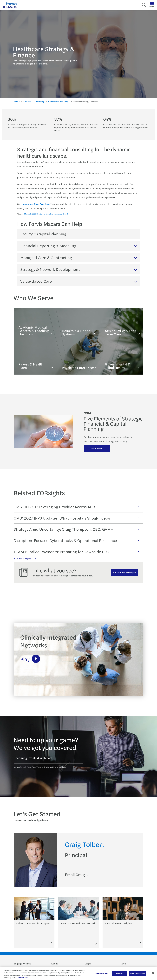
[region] (78, 973)
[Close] (153, 973)
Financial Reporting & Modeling (48, 246)
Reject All (119, 973)
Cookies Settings (102, 973)
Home (17, 101)
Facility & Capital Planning (43, 234)
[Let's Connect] (85, 943)
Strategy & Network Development (50, 269)
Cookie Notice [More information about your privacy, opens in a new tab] (23, 977)
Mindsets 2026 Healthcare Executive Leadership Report (46, 214)
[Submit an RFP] (41, 943)
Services (27, 101)
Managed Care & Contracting (46, 257)
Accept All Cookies (137, 973)
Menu (152, 5)
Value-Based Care (36, 281)
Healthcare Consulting (58, 101)
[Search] (144, 5)
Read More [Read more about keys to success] (97, 448)
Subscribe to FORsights (124, 572)
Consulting (40, 101)
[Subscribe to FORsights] (131, 943)
